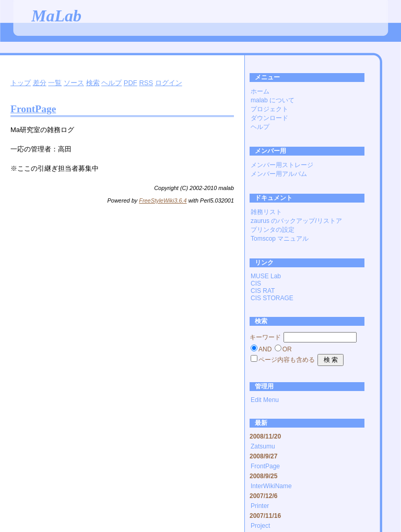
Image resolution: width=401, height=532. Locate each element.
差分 (40, 83)
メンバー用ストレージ (282, 165)
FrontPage (33, 109)
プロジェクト (269, 109)
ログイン (169, 83)
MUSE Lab (266, 276)
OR (287, 349)
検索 (93, 83)
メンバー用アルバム (279, 174)
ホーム (260, 91)
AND (265, 349)
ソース (74, 83)
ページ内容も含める (287, 360)
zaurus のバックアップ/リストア (296, 221)
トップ (21, 83)
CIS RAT (263, 291)
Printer (260, 506)
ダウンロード (269, 118)
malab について (273, 100)
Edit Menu (265, 400)
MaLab (56, 16)
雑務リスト (266, 212)
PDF (131, 83)
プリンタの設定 (273, 230)
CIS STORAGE (272, 298)
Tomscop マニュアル (280, 239)
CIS (256, 283)
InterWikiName (271, 486)
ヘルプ (111, 83)
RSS (146, 83)
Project (260, 526)
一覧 (55, 83)
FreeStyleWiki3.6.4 (163, 200)
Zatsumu (263, 446)
